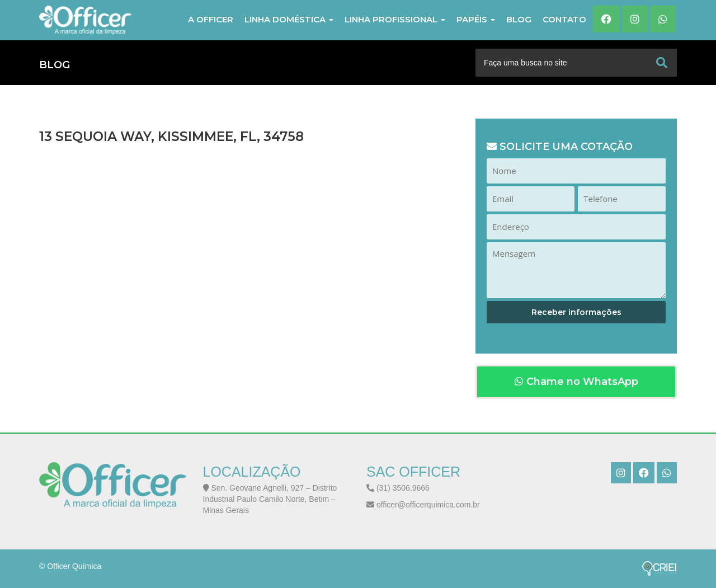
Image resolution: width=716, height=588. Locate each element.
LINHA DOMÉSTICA (289, 19)
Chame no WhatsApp (576, 382)
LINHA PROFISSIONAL (395, 19)
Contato (564, 19)
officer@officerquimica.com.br (423, 505)
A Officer (211, 19)
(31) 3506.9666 (398, 488)
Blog (519, 19)
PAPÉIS (476, 19)
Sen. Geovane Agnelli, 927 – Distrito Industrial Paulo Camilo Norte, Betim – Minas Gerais (270, 499)
